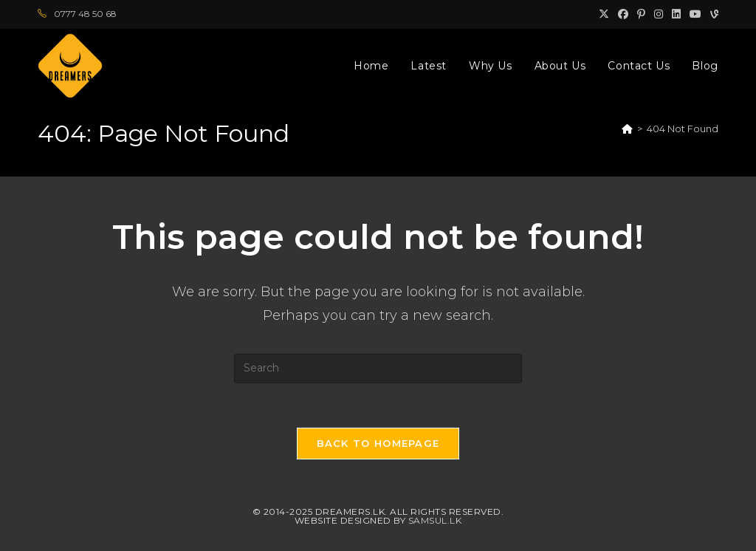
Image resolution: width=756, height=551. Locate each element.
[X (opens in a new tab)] (604, 14)
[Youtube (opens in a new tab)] (695, 14)
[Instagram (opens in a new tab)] (659, 14)
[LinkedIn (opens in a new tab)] (676, 14)
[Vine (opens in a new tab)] (712, 14)
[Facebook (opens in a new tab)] (623, 14)
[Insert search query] (378, 369)
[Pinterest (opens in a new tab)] (641, 14)
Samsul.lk (435, 520)
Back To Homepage (378, 443)
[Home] (627, 129)
